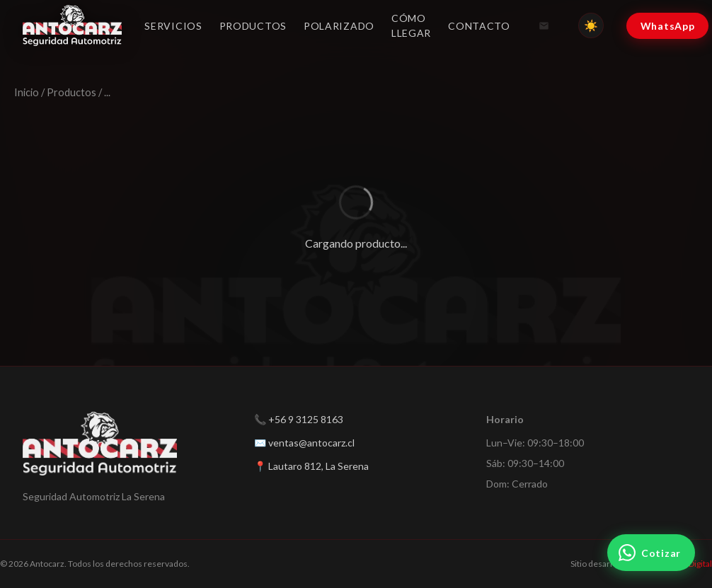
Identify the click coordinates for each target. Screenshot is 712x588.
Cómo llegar (411, 25)
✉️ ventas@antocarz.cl (304, 443)
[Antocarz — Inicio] (72, 25)
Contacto (479, 26)
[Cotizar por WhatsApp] (651, 553)
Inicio (27, 92)
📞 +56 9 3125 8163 (299, 419)
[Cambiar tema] (591, 25)
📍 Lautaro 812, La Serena (311, 466)
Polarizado (339, 26)
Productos (253, 26)
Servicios (173, 26)
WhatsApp (668, 26)
